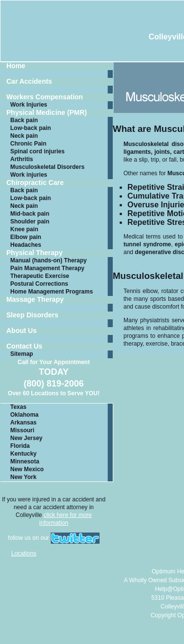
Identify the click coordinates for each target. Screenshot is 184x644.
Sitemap (22, 354)
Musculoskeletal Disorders (47, 167)
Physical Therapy (34, 253)
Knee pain (24, 229)
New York (23, 477)
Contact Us (24, 346)
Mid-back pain (30, 214)
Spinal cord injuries (37, 151)
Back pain (24, 120)
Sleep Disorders (32, 315)
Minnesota (25, 461)
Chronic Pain (28, 144)
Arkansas (23, 423)
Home (16, 66)
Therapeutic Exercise (40, 276)
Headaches (26, 245)
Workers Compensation (45, 97)
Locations (24, 553)
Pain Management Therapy (47, 268)
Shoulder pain (30, 221)
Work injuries (29, 175)
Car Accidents (29, 82)
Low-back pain (31, 128)
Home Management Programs (51, 292)
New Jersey (26, 438)
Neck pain (24, 136)
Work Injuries (29, 105)
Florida (20, 446)
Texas (18, 407)
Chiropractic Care (35, 183)
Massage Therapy (35, 300)
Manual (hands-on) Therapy (49, 260)
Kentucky (23, 454)
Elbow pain (26, 237)
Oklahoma (24, 415)
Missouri (22, 430)
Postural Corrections (39, 284)
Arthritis (22, 159)
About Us (21, 331)
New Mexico (27, 469)
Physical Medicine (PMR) (47, 113)
